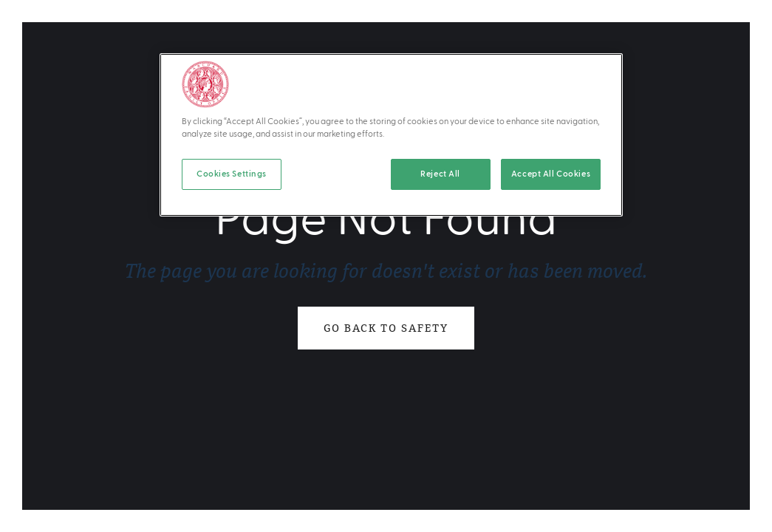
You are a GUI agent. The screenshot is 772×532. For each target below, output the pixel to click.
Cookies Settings (232, 174)
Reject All (440, 174)
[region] (391, 135)
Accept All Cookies (551, 174)
